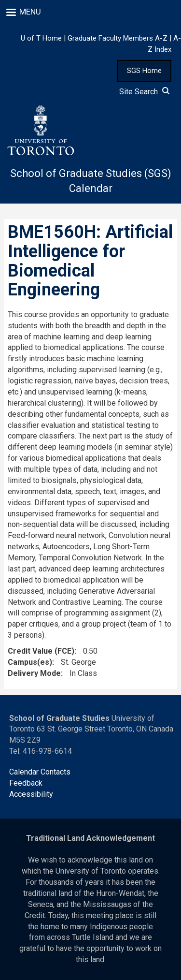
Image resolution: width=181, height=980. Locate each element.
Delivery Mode (34, 673)
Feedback (26, 783)
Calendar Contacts (40, 772)
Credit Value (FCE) (41, 651)
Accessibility (31, 794)
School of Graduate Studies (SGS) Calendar (91, 181)
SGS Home (144, 71)
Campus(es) (30, 662)
